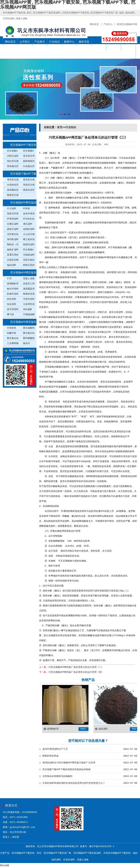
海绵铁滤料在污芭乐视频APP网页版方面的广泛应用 (69, 763)
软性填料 (12, 299)
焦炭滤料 (12, 209)
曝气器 (10, 315)
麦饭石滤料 (13, 229)
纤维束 (27, 209)
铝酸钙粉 (12, 333)
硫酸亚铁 (12, 328)
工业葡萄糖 (13, 343)
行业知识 (55, 42)
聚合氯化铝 (13, 338)
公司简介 (25, 42)
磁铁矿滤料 (13, 250)
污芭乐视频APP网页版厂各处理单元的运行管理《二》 (76, 667)
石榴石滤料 (13, 224)
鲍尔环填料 (13, 289)
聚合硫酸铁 (29, 328)
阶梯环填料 (13, 294)
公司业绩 (114, 47)
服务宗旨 (84, 42)
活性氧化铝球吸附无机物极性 (57, 776)
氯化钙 (27, 343)
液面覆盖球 (29, 289)
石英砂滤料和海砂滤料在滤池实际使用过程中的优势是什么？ (74, 783)
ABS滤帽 (27, 309)
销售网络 (99, 47)
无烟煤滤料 (29, 255)
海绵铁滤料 (13, 239)
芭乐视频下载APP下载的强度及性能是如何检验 (67, 770)
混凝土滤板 (29, 279)
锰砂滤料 (12, 265)
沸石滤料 (28, 224)
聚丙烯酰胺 (29, 338)
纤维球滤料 (13, 219)
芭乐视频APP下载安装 (23, 145)
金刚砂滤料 (29, 229)
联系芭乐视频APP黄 (128, 51)
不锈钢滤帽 (29, 315)
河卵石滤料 (13, 156)
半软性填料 (29, 299)
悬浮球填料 (13, 309)
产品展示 (40, 42)
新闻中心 (69, 42)
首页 (60, 128)
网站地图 (5, 866)
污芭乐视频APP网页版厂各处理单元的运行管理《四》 (76, 672)
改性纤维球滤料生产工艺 (55, 749)
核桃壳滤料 (29, 245)
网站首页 (10, 42)
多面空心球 (29, 284)
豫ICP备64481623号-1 (102, 846)
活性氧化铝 (13, 234)
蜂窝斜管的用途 (51, 756)
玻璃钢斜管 (13, 284)
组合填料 (12, 304)
